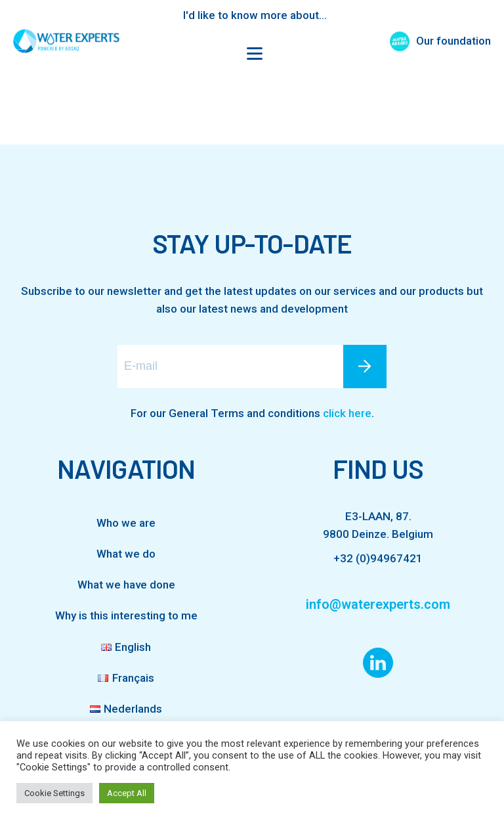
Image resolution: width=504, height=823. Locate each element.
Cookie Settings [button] (54, 793)
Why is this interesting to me (126, 615)
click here (347, 413)
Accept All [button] (127, 793)
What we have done (126, 585)
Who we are (126, 523)
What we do (126, 554)
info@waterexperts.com (378, 604)
